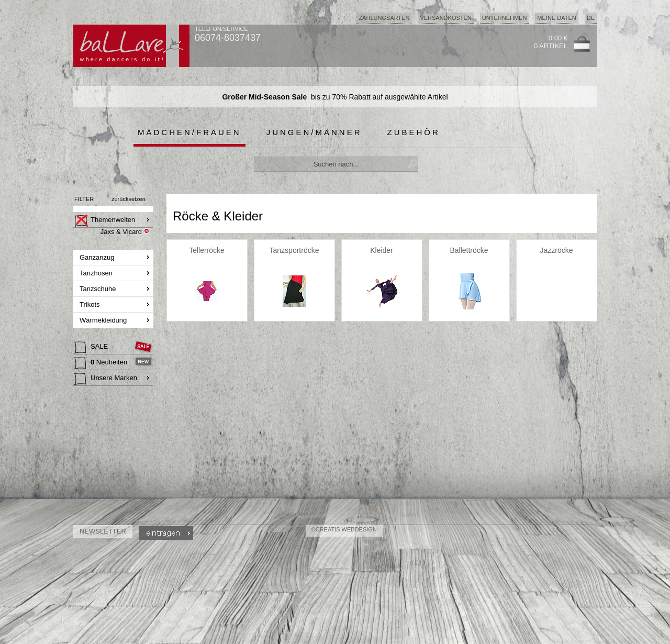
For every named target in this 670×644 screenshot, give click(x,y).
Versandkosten (445, 18)
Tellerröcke (207, 250)
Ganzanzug (98, 257)
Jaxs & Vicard (121, 232)
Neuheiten (102, 363)
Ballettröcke (469, 250)
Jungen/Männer (314, 132)
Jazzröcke (556, 250)
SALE (92, 348)
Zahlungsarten (384, 18)
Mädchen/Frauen (189, 132)
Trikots (91, 304)
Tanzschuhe (99, 289)
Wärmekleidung (104, 320)
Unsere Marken (106, 379)
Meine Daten (556, 18)
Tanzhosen (97, 273)
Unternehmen (505, 18)
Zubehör (414, 132)
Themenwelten (105, 221)
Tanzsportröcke (294, 250)
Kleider (382, 250)
